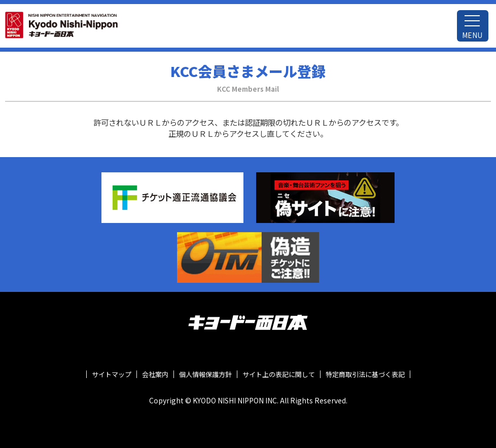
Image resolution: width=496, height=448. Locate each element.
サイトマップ (112, 375)
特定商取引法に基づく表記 (365, 375)
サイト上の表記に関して (279, 375)
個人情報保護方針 (205, 375)
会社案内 (155, 375)
